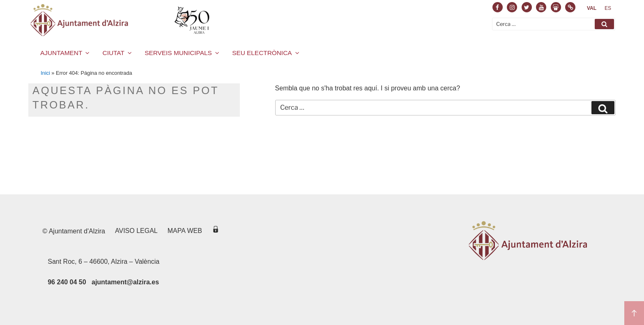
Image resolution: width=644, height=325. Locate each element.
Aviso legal (136, 231)
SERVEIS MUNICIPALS (182, 53)
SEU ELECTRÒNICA (266, 53)
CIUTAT (118, 53)
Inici (45, 73)
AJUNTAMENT (66, 53)
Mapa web (185, 231)
